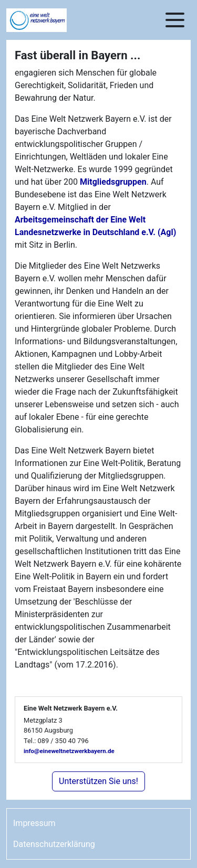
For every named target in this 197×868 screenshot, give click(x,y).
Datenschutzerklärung (54, 844)
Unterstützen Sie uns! (98, 781)
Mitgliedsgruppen (113, 182)
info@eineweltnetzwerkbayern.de (69, 751)
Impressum (34, 823)
